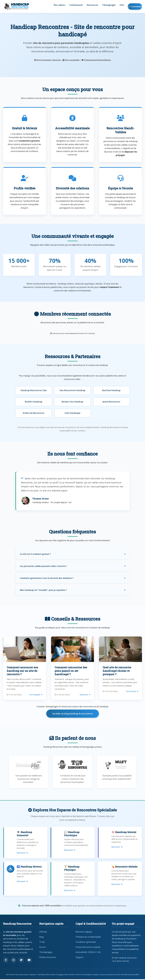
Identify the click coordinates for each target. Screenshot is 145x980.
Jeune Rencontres (111, 402)
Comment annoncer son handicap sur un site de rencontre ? (22, 671)
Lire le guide (36, 695)
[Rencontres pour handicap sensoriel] (25, 843)
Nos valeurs (60, 5)
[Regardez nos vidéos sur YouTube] (29, 961)
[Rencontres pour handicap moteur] (25, 879)
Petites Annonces (48, 958)
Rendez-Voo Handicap (72, 402)
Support (80, 958)
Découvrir (85, 695)
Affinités (43, 933)
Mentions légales (84, 933)
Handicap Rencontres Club (34, 390)
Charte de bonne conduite (88, 948)
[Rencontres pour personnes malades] (120, 879)
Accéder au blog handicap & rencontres (73, 714)
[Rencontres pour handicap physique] (72, 879)
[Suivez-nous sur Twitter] (21, 961)
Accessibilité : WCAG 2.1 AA (88, 953)
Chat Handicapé (72, 413)
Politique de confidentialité (88, 938)
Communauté (76, 5)
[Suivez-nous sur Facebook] (6, 961)
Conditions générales (86, 943)
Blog (41, 938)
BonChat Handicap (111, 390)
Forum (42, 948)
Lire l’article (132, 691)
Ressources (92, 5)
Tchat (42, 943)
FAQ (122, 5)
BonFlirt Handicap (34, 402)
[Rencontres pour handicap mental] (120, 843)
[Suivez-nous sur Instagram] (13, 961)
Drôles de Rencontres (34, 413)
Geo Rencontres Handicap (72, 390)
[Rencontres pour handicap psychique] (72, 843)
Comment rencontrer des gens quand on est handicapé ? (71, 671)
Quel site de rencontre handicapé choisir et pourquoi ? (117, 671)
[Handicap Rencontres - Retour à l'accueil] (16, 6)
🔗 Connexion (135, 6)
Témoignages (109, 5)
